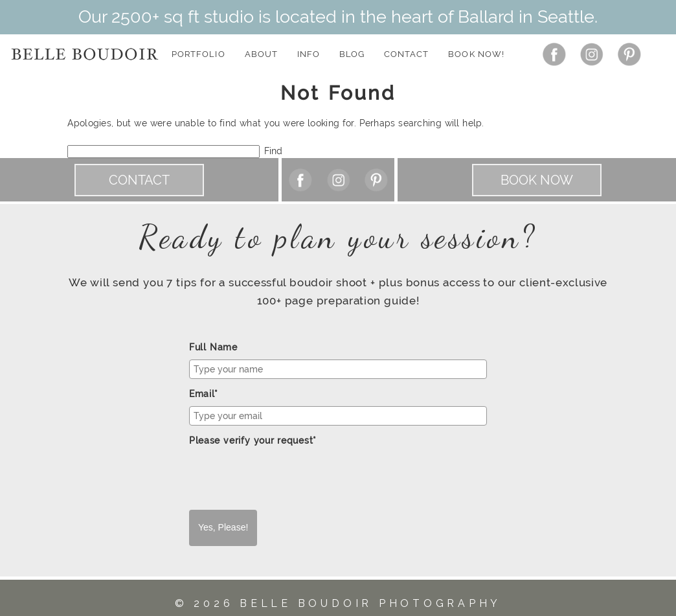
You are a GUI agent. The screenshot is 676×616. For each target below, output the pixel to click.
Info (309, 54)
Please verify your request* (253, 440)
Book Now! (476, 54)
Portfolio (198, 54)
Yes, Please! (223, 527)
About (261, 54)
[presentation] (287, 478)
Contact (406, 54)
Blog (352, 54)
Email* (204, 394)
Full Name (213, 347)
